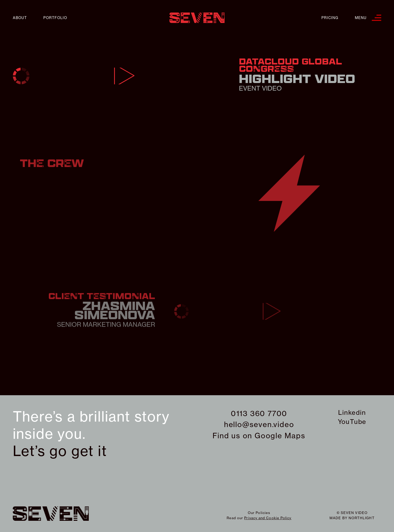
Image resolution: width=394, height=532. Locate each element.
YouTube (352, 422)
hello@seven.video (259, 424)
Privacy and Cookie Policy (268, 518)
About (20, 18)
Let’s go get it (60, 451)
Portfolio (55, 18)
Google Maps (280, 436)
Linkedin (352, 412)
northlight (362, 518)
